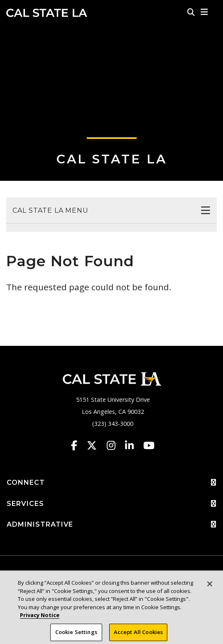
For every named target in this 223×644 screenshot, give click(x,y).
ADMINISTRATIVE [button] (111, 525)
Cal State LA (47, 13)
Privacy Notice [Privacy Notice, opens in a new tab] (40, 620)
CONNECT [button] (111, 483)
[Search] (191, 12)
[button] (205, 12)
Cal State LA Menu (50, 210)
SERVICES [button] (111, 504)
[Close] (210, 589)
